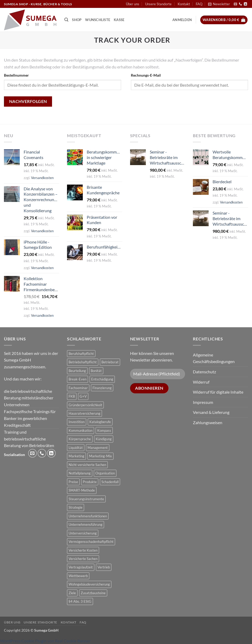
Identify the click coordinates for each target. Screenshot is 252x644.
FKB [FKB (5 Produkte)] (72, 396)
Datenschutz (204, 372)
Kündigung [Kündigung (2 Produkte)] (104, 439)
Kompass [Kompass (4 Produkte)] (104, 430)
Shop (77, 20)
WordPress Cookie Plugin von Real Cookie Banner (45, 641)
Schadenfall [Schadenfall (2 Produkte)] (110, 482)
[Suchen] (66, 20)
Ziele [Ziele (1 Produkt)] (72, 593)
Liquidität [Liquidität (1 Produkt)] (76, 448)
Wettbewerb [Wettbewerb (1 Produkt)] (78, 576)
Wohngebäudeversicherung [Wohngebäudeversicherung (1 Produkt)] (89, 584)
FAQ (199, 4)
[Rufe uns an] (240, 4)
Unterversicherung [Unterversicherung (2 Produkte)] (83, 533)
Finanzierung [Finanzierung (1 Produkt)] (102, 388)
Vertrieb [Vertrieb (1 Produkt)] (104, 567)
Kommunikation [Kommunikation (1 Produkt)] (81, 430)
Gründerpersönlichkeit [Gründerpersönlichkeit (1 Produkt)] (85, 405)
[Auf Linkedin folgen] (245, 4)
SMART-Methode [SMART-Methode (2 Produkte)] (82, 490)
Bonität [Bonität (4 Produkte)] (96, 371)
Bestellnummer (16, 75)
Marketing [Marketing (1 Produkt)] (76, 456)
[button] (219, 4)
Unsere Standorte (158, 4)
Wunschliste (98, 20)
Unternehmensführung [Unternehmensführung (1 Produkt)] (86, 524)
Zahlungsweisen (208, 422)
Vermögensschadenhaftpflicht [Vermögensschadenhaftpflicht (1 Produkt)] (91, 542)
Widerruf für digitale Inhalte (218, 392)
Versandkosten (42, 178)
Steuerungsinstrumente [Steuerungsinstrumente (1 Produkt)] (86, 499)
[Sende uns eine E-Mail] (235, 4)
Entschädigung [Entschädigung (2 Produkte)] (102, 379)
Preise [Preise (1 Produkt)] (73, 482)
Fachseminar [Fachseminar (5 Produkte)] (78, 388)
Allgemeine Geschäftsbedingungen (214, 358)
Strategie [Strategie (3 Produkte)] (76, 507)
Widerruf (201, 382)
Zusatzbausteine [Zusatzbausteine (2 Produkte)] (93, 593)
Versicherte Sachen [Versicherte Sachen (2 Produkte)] (83, 559)
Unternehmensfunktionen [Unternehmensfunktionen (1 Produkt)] (88, 516)
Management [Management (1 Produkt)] (98, 448)
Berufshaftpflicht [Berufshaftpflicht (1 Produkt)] (81, 354)
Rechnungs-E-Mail (146, 75)
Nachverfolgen (28, 101)
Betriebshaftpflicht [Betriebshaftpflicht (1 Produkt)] (83, 362)
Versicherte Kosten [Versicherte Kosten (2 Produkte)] (83, 550)
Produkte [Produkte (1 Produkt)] (90, 482)
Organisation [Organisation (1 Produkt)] (105, 473)
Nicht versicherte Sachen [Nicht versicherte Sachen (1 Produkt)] (87, 465)
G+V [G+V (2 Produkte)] (83, 396)
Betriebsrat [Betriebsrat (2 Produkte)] (110, 362)
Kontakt (184, 4)
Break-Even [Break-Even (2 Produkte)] (78, 379)
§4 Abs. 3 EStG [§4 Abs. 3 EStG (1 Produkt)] (80, 601)
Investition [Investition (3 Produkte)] (77, 422)
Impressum (203, 402)
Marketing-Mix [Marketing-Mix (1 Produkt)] (101, 456)
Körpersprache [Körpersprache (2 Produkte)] (80, 439)
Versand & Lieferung (211, 412)
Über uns (133, 4)
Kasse (119, 20)
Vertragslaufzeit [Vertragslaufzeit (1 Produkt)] (81, 567)
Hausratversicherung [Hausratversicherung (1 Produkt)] (84, 413)
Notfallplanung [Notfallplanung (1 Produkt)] (80, 473)
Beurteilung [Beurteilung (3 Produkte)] (77, 371)
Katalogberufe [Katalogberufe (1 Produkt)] (100, 422)
